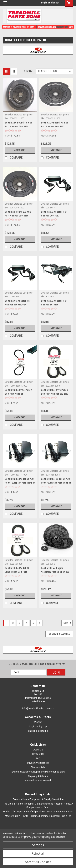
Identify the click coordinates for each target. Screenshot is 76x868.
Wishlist (38, 722)
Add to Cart (20, 150)
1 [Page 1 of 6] (6, 623)
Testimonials (38, 767)
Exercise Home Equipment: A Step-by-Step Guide (38, 799)
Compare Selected (59, 634)
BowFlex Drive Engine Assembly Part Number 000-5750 (56, 572)
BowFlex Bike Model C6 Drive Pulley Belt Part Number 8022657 (17, 572)
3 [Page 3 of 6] (20, 623)
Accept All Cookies (38, 862)
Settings (38, 845)
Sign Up (55, 3)
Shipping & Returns (38, 731)
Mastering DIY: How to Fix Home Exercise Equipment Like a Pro (38, 816)
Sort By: (28, 71)
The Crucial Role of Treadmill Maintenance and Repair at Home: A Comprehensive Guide (38, 805)
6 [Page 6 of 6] (40, 623)
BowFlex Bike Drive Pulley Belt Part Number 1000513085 (18, 394)
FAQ (38, 759)
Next (68, 623)
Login (44, 3)
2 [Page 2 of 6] (13, 623)
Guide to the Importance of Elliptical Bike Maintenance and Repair (38, 812)
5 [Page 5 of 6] (33, 623)
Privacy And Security (38, 763)
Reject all (38, 853)
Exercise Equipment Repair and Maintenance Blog (38, 772)
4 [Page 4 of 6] (26, 623)
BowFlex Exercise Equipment (19, 115)
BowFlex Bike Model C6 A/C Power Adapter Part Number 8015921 (56, 483)
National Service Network (38, 781)
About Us (38, 750)
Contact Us (38, 754)
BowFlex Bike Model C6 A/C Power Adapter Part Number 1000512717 (20, 483)
